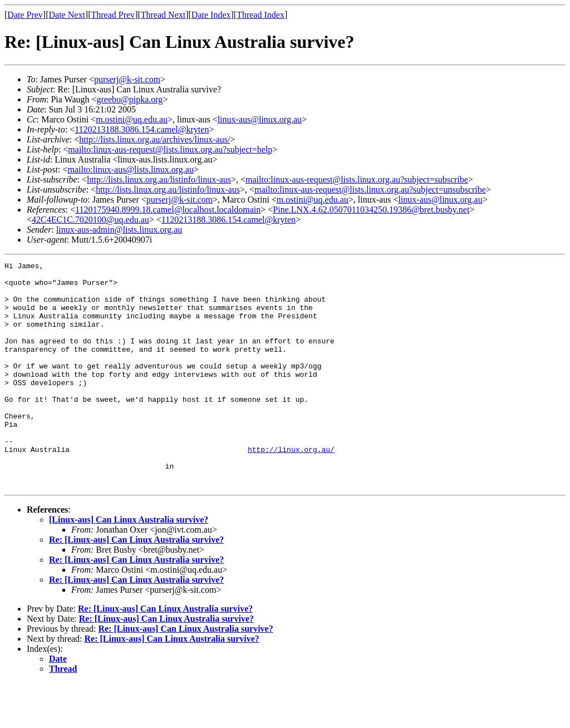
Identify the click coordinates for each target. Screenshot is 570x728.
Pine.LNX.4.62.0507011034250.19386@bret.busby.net (371, 210)
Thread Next (163, 15)
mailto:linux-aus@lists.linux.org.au (130, 169)
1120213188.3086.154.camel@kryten (142, 129)
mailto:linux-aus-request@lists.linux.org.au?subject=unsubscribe (370, 190)
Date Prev (25, 15)
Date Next (67, 15)
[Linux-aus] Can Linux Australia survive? (129, 565)
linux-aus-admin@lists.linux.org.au (119, 230)
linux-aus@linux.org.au (260, 119)
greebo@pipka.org (130, 99)
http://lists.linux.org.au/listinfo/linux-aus (159, 179)
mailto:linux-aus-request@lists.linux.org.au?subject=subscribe (357, 179)
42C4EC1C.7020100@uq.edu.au (90, 220)
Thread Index (261, 15)
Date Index (211, 15)
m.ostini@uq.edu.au (132, 119)
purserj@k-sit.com (127, 79)
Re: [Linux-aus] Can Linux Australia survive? (136, 585)
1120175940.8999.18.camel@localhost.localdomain (168, 210)
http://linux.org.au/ (291, 488)
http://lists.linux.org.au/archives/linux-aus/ (154, 139)
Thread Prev (113, 15)
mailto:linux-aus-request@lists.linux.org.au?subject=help (170, 149)
